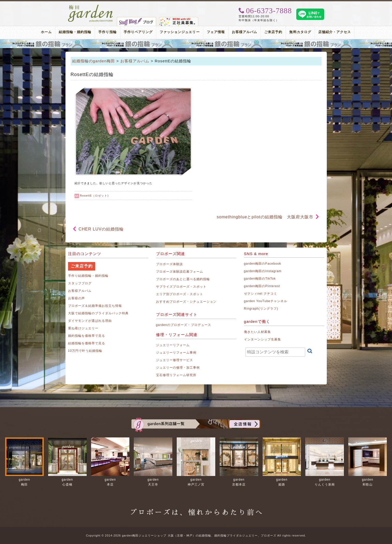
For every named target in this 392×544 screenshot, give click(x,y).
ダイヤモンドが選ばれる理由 (90, 321)
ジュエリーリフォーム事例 (176, 353)
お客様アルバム (245, 32)
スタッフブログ (80, 283)
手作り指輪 (107, 32)
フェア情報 (216, 32)
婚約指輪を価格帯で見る (87, 336)
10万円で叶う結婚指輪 (85, 351)
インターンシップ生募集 (263, 339)
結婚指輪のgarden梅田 (94, 61)
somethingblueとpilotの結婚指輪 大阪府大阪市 (265, 217)
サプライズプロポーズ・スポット (181, 287)
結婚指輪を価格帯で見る (87, 343)
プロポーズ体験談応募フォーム (180, 272)
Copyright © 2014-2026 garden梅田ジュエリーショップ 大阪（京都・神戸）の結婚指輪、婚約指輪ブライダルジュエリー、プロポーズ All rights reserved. (196, 535)
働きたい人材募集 (257, 332)
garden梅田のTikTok (260, 279)
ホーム (46, 32)
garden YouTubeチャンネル (266, 301)
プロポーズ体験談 (169, 264)
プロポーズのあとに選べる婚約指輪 (183, 279)
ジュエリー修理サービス (175, 360)
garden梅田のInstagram (263, 271)
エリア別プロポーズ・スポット (180, 294)
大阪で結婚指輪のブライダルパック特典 (98, 313)
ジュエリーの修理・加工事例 (178, 368)
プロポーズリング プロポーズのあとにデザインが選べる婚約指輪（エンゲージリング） (196, 44)
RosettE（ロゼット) (94, 196)
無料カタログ (300, 32)
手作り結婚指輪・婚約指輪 (88, 276)
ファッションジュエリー (180, 32)
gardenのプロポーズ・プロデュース (184, 325)
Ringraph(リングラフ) (261, 309)
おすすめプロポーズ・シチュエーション (186, 302)
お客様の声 (76, 298)
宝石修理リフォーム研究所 (176, 375)
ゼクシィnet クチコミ (261, 294)
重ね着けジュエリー (83, 328)
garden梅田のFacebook (263, 264)
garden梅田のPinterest (262, 286)
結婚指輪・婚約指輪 (75, 32)
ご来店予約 (273, 32)
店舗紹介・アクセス (335, 32)
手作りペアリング (138, 32)
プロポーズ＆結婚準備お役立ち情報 (95, 306)
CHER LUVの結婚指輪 (103, 229)
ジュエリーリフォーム (173, 345)
